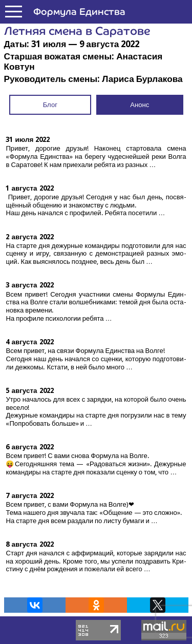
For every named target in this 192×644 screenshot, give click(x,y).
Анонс (140, 105)
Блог (50, 105)
